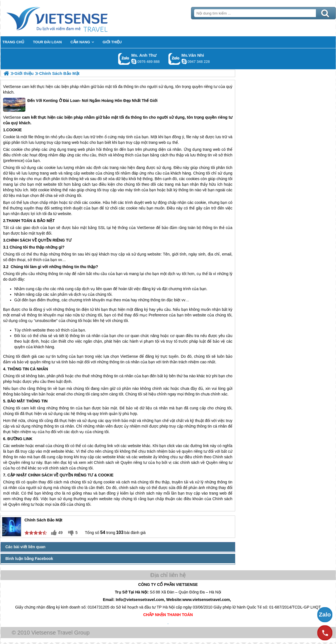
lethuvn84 (134, 61)
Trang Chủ (71, 18)
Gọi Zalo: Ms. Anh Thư (124, 59)
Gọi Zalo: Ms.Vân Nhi (174, 59)
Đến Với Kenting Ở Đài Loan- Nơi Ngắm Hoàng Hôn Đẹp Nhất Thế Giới (80, 105)
